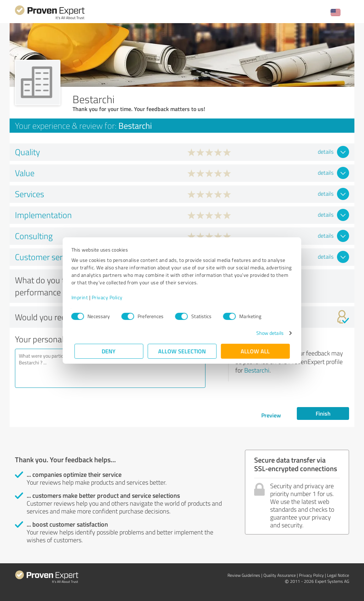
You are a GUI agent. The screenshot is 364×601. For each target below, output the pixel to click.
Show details (267, 333)
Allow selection (182, 351)
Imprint (83, 297)
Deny (109, 351)
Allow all (255, 351)
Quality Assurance (280, 575)
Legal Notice (338, 575)
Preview (271, 415)
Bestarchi (257, 370)
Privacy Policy (110, 297)
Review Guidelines (244, 575)
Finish (323, 413)
